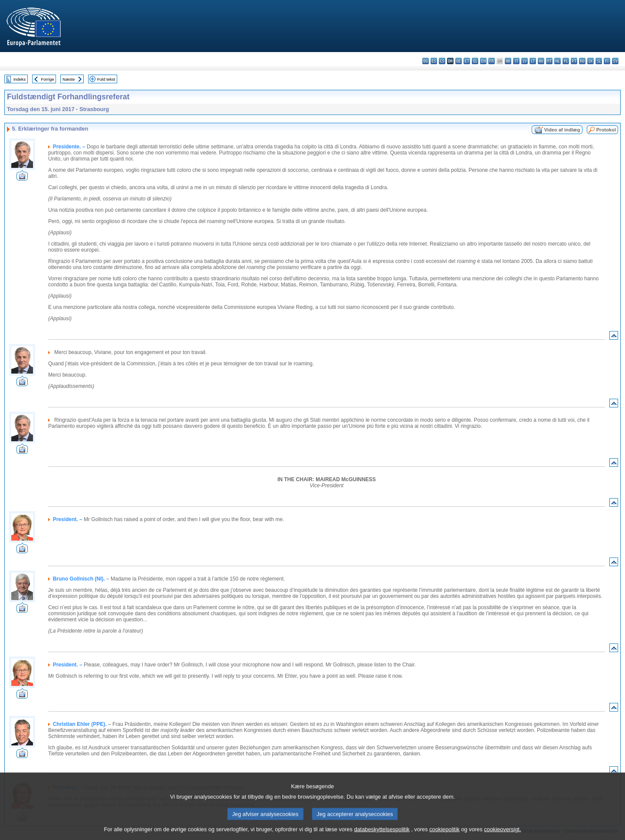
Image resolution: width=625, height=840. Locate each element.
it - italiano (516, 61)
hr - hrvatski (508, 61)
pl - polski (566, 61)
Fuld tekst (106, 79)
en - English (483, 61)
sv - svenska (615, 61)
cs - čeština (442, 61)
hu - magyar (541, 61)
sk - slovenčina (590, 61)
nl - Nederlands (558, 61)
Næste (69, 79)
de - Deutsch (459, 61)
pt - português (574, 61)
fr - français (492, 61)
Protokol (606, 130)
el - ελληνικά (475, 61)
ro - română (582, 61)
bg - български (426, 61)
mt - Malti (549, 61)
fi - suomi (607, 61)
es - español (434, 61)
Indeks (20, 79)
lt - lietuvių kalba (533, 61)
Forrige (47, 79)
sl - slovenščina (599, 61)
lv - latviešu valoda (525, 61)
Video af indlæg (562, 130)
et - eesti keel (467, 61)
